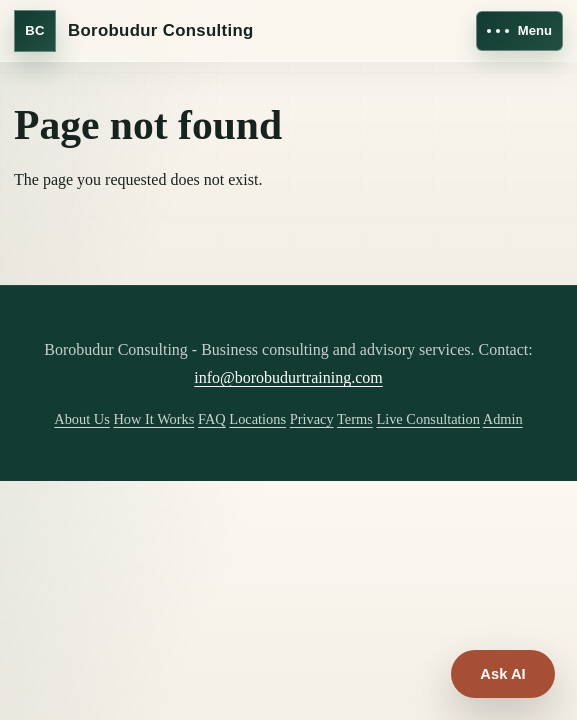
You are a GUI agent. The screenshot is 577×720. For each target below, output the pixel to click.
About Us (82, 419)
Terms (355, 419)
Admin (503, 419)
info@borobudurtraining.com (288, 377)
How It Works (153, 419)
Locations (257, 419)
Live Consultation (428, 419)
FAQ (212, 419)
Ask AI (502, 674)
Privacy (312, 419)
